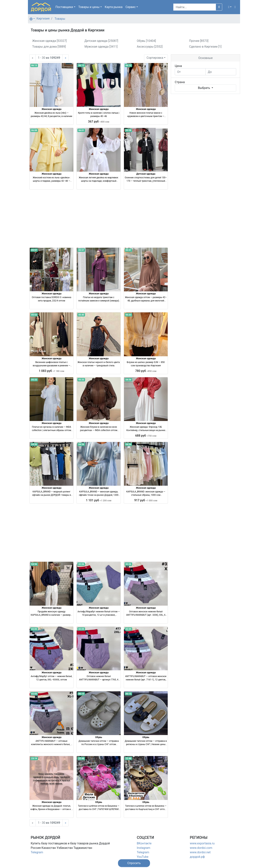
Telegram (37, 852)
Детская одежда (146, 174)
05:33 (128, 315)
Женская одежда (51, 109)
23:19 (34, 758)
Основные (205, 58)
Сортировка (155, 58)
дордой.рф (197, 857)
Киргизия (43, 19)
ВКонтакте (144, 843)
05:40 (81, 315)
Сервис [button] (131, 7)
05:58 (128, 130)
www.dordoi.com (201, 848)
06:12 (81, 65)
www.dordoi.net (200, 852)
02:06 (81, 564)
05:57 (34, 250)
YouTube (143, 857)
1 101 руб (99, 500)
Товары (60, 19)
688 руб (146, 436)
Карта (114, 7)
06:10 (128, 65)
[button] (230, 7)
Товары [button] (89, 7)
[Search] (195, 7)
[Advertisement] (99, 218)
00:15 (81, 694)
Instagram (143, 848)
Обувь (99, 737)
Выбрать (204, 88)
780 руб (146, 371)
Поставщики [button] (64, 7)
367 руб (99, 122)
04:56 (128, 380)
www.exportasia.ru (202, 843)
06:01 (81, 130)
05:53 (34, 315)
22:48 (81, 758)
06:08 (34, 130)
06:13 (34, 65)
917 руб (146, 500)
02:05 (34, 629)
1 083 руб (51, 371)
